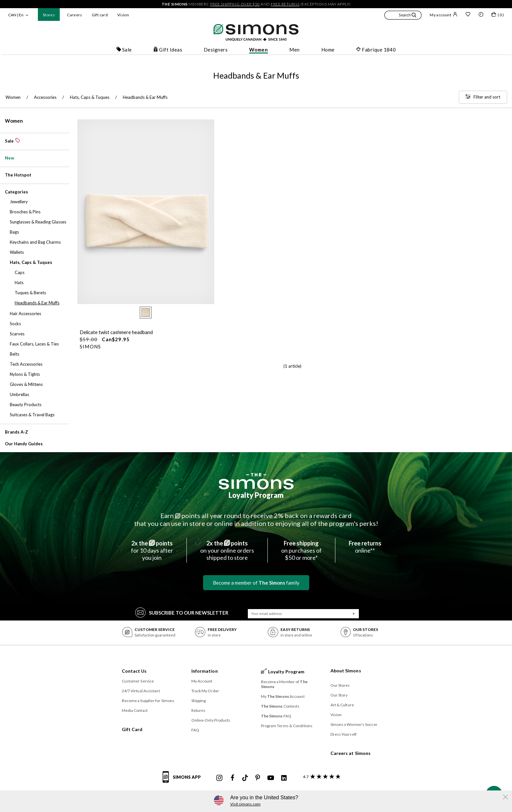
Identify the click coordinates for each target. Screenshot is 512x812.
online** (365, 547)
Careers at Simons (351, 753)
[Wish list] (468, 15)
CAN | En (16, 15)
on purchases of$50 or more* (301, 550)
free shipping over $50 (235, 4)
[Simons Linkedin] (284, 778)
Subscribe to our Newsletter (182, 612)
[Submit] (354, 614)
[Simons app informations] (183, 781)
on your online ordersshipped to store (227, 550)
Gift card (100, 15)
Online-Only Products (211, 720)
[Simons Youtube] (271, 778)
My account (444, 15)
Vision (123, 15)
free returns (285, 4)
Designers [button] (216, 50)
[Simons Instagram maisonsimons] (219, 778)
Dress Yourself (344, 734)
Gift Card (132, 729)
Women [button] (258, 50)
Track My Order (205, 691)
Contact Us (134, 671)
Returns (199, 710)
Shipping (199, 701)
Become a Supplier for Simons (148, 701)
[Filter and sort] (483, 97)
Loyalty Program (256, 495)
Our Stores (340, 685)
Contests (280, 706)
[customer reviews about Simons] (320, 777)
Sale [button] (124, 50)
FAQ (195, 730)
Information (205, 671)
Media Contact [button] (135, 710)
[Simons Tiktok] (245, 778)
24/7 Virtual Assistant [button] (141, 691)
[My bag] (498, 16)
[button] (403, 16)
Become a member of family (256, 583)
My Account (202, 681)
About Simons (346, 671)
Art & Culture (342, 705)
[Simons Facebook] (232, 778)
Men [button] (294, 50)
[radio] (146, 313)
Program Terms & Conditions (287, 726)
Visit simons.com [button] (245, 804)
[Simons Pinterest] (258, 778)
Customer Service (138, 681)
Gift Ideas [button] (168, 50)
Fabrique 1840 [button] (376, 50)
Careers (75, 15)
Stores (49, 15)
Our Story (339, 695)
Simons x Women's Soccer (354, 724)
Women (14, 121)
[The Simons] (256, 481)
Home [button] (328, 50)
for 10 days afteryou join (152, 550)
